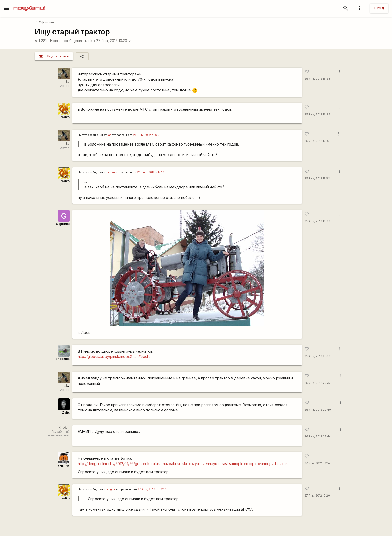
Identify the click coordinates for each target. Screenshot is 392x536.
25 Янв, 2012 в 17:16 (151, 172)
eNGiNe (64, 466)
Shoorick (62, 359)
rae (109, 135)
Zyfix (66, 412)
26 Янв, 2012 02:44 (318, 436)
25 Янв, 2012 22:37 (317, 383)
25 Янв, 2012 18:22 (317, 221)
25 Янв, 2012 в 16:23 (147, 135)
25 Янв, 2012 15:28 (317, 79)
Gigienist (63, 224)
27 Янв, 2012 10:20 (114, 41)
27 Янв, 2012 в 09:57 (152, 489)
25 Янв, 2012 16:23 (317, 114)
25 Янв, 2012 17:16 (317, 141)
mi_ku (65, 82)
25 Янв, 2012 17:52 (317, 178)
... (86, 499)
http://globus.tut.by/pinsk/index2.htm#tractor (115, 357)
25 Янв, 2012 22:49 (318, 410)
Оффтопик (45, 22)
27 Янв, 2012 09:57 (317, 463)
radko (90, 41)
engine (112, 489)
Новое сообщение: (67, 41)
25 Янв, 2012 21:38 (317, 356)
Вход (379, 8)
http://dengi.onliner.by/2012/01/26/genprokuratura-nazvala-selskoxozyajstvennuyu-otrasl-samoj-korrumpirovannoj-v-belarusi (183, 464)
